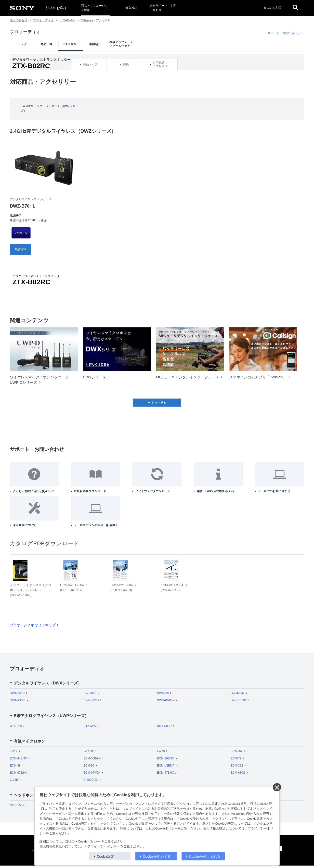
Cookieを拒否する (157, 856)
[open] (296, 8)
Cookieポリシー (89, 842)
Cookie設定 (106, 856)
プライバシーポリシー (104, 846)
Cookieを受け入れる (205, 856)
